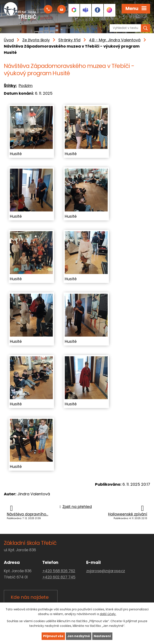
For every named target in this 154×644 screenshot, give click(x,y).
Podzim (26, 86)
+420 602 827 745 (59, 577)
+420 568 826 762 (59, 571)
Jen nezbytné (79, 636)
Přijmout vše (53, 636)
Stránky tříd (69, 40)
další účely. (108, 614)
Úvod (9, 40)
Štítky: (10, 86)
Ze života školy (36, 40)
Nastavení (102, 636)
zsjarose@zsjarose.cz (106, 571)
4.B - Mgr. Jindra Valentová (115, 40)
